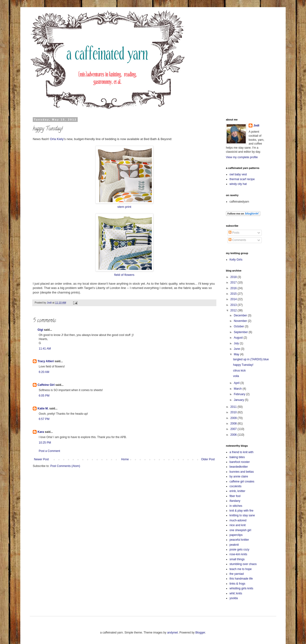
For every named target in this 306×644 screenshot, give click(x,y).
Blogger (200, 633)
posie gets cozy (239, 550)
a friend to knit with (241, 452)
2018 (234, 277)
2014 (234, 299)
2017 (234, 283)
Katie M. (43, 408)
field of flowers (124, 275)
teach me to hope (241, 569)
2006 (234, 435)
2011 (234, 407)
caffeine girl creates (242, 482)
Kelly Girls (236, 260)
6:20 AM (44, 372)
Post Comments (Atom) (65, 466)
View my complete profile (242, 157)
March (238, 389)
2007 (234, 429)
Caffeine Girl (46, 385)
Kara (41, 432)
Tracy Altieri (46, 361)
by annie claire (239, 476)
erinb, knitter (237, 491)
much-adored (238, 520)
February (240, 394)
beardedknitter (239, 467)
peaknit (234, 545)
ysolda (234, 598)
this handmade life (241, 579)
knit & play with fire (241, 511)
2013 (234, 305)
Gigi (40, 330)
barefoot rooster (240, 462)
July (237, 343)
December (241, 315)
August (239, 338)
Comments (237, 240)
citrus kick (239, 371)
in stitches (236, 506)
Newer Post (41, 459)
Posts (234, 233)
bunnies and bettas (242, 472)
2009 (234, 418)
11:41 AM (45, 349)
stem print (124, 207)
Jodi (256, 126)
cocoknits (235, 486)
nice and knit (238, 525)
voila (236, 376)
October (239, 326)
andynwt (172, 633)
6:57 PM (44, 419)
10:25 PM (45, 443)
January (239, 400)
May (237, 354)
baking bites (237, 457)
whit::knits (236, 593)
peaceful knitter (239, 540)
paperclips (236, 535)
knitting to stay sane (242, 515)
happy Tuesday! (243, 365)
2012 (234, 310)
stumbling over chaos (243, 564)
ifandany (235, 501)
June (237, 349)
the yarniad (237, 574)
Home (125, 459)
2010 (234, 412)
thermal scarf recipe (242, 179)
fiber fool (235, 496)
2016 (234, 288)
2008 (234, 424)
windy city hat (238, 184)
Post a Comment (49, 451)
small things (237, 559)
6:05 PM (44, 396)
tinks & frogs (237, 584)
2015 (234, 294)
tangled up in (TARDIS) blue (251, 359)
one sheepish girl (240, 530)
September (241, 332)
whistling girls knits (241, 588)
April (237, 383)
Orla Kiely (57, 139)
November (241, 321)
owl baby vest (238, 174)
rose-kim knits (238, 554)
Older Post (208, 459)
